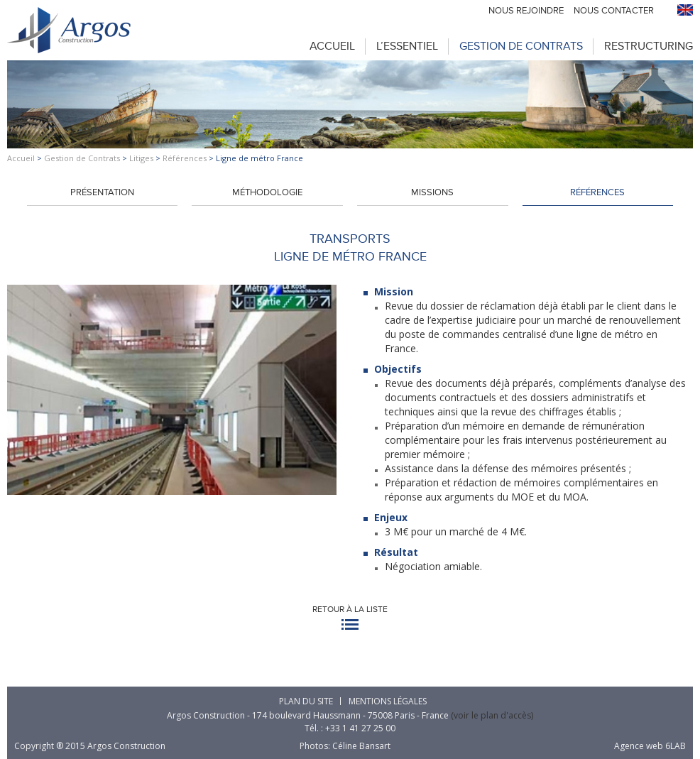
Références (185, 158)
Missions (432, 192)
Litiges (141, 158)
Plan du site (306, 701)
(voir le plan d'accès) (492, 715)
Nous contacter (614, 11)
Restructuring (649, 46)
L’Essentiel (407, 46)
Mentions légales (388, 701)
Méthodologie (267, 192)
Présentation (102, 192)
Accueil (332, 46)
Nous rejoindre (526, 11)
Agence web (639, 746)
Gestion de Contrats (521, 46)
